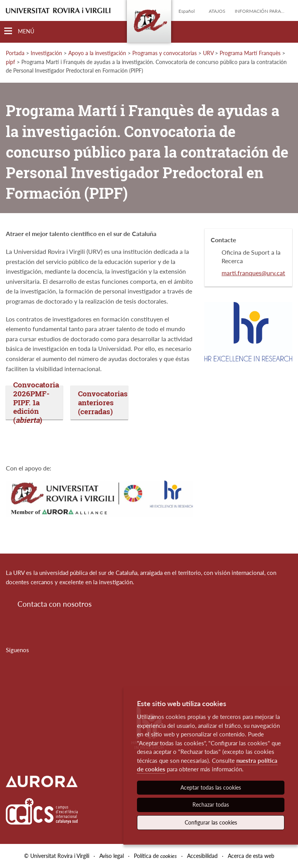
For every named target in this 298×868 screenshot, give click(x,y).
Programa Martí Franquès (250, 53)
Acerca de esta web (251, 856)
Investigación (46, 53)
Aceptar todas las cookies (211, 787)
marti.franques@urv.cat (253, 273)
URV (208, 53)
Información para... (260, 11)
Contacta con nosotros (55, 604)
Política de (155, 856)
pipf (10, 62)
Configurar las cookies (211, 822)
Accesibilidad (202, 856)
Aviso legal (112, 856)
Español (187, 11)
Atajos (217, 11)
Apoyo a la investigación (97, 53)
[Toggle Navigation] (19, 31)
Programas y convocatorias (165, 53)
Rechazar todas (211, 805)
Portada (15, 53)
